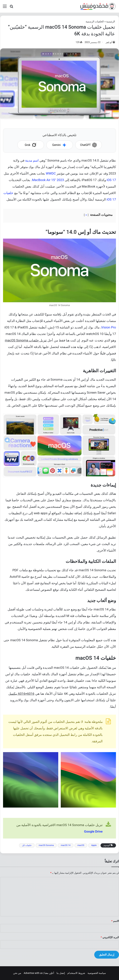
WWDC (51, 173)
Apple (94, 845)
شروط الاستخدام (76, 973)
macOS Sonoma (46, 845)
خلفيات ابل (27, 845)
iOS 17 (111, 180)
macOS (81, 845)
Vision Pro (109, 327)
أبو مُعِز (109, 42)
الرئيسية (111, 22)
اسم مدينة (32, 160)
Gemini (60, 145)
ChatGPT (89, 145)
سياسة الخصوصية (97, 973)
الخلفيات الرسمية (95, 22)
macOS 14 (66, 845)
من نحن (17, 973)
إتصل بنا (61, 973)
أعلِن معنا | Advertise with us (39, 973)
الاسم (115, 921)
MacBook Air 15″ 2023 (48, 180)
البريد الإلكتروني (110, 937)
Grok (31, 145)
